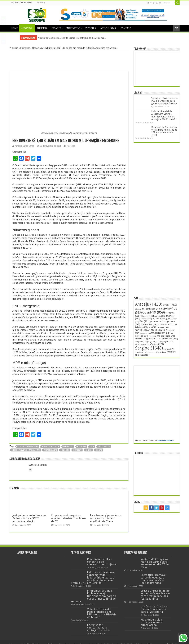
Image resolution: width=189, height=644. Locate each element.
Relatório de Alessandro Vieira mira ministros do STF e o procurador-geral (164, 131)
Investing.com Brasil (166, 440)
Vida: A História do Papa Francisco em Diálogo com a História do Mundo (102, 613)
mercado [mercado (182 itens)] (163, 327)
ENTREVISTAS (73, 28)
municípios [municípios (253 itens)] (143, 330)
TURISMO (42, 28)
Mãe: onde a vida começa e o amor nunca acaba (151, 622)
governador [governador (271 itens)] (158, 321)
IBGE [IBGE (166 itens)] (144, 325)
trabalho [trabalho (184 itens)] (154, 352)
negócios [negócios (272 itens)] (158, 330)
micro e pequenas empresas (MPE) (26, 450)
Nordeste (77, 450)
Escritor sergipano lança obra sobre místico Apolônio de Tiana (106, 518)
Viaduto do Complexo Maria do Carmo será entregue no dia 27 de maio (72, 38)
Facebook (41, 3)
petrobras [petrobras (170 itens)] (154, 336)
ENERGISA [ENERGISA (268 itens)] (163, 319)
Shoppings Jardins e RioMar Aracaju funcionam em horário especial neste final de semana (93, 596)
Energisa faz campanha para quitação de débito (99, 628)
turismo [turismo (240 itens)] (166, 352)
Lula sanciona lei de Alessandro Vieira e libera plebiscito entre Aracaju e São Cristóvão (164, 115)
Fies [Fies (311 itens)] (144, 321)
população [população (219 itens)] (168, 336)
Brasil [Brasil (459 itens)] (170, 305)
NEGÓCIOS (26, 28)
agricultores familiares (28, 447)
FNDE (92, 447)
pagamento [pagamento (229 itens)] (147, 333)
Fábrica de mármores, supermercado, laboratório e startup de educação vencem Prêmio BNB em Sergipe (93, 578)
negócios (65, 450)
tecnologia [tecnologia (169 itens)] (141, 352)
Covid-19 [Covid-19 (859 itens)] (154, 312)
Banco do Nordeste (50, 447)
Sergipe (99, 450)
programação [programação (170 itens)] (155, 342)
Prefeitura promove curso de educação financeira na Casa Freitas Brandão (153, 579)
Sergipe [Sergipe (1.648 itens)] (149, 348)
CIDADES (56, 28)
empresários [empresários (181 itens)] (148, 319)
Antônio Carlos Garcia (25, 146)
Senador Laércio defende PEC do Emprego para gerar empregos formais (164, 101)
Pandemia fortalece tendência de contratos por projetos (102, 562)
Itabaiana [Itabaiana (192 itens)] (141, 327)
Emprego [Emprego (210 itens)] (159, 316)
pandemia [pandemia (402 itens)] (165, 333)
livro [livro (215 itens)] (152, 327)
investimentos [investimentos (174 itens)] (169, 325)
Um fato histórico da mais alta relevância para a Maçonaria (154, 609)
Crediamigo (68, 447)
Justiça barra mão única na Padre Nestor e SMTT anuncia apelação (29, 518)
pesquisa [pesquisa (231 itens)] (142, 336)
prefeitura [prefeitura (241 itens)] (154, 339)
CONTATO (126, 28)
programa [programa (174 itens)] (141, 342)
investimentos (104, 447)
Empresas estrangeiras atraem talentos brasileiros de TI (69, 518)
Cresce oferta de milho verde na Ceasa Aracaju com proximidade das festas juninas (155, 595)
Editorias (25, 48)
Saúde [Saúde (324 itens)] (157, 344)
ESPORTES (90, 28)
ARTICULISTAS (108, 28)
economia (82, 447)
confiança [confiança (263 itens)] (153, 309)
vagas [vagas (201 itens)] (145, 355)
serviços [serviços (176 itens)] (169, 349)
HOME (14, 28)
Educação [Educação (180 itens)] (147, 316)
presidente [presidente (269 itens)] (170, 339)
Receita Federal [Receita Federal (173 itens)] (143, 344)
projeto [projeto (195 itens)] (168, 342)
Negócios (37, 48)
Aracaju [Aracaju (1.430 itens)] (149, 304)
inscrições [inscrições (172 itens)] (155, 325)
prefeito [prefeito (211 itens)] (141, 339)
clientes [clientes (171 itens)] (140, 309)
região (89, 450)
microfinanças (50, 450)
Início (14, 48)
